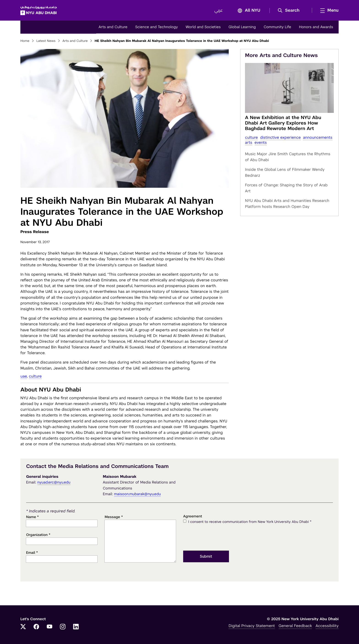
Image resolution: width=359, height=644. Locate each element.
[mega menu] (328, 10)
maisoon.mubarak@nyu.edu (137, 494)
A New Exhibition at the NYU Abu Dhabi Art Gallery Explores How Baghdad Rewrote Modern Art (283, 123)
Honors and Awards (316, 27)
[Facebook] (36, 627)
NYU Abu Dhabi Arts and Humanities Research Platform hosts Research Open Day (287, 204)
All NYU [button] (248, 11)
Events (261, 142)
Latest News (46, 41)
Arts (249, 142)
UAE (24, 376)
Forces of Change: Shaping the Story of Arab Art (286, 188)
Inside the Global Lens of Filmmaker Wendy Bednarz (285, 172)
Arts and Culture (113, 27)
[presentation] (218, 537)
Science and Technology (156, 27)
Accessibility (327, 626)
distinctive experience (280, 137)
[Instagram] (63, 627)
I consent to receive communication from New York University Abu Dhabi (250, 522)
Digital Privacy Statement (252, 626)
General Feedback (295, 626)
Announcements (318, 137)
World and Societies (203, 27)
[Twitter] (23, 627)
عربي (219, 11)
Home (25, 41)
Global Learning (242, 27)
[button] (290, 11)
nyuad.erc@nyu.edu (54, 482)
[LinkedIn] (76, 627)
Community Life (277, 27)
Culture (35, 376)
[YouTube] (49, 627)
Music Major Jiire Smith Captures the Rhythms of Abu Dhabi (288, 157)
